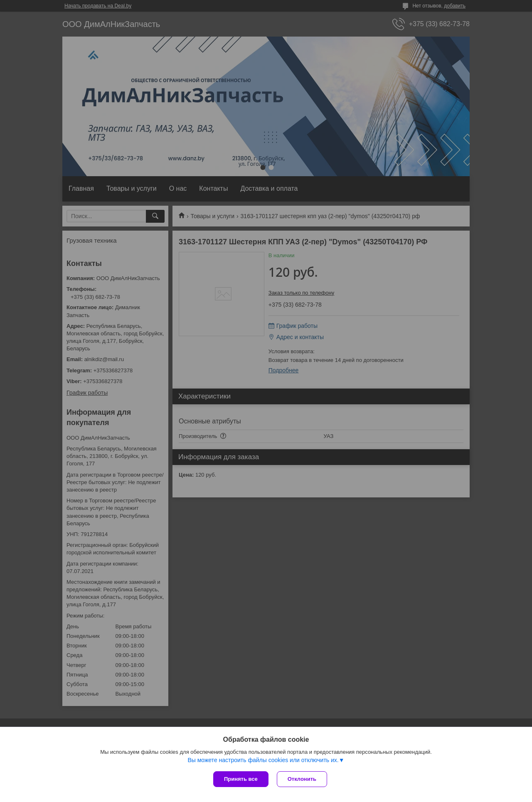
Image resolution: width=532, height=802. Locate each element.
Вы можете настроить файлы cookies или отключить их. (263, 760)
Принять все (241, 779)
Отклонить (302, 779)
